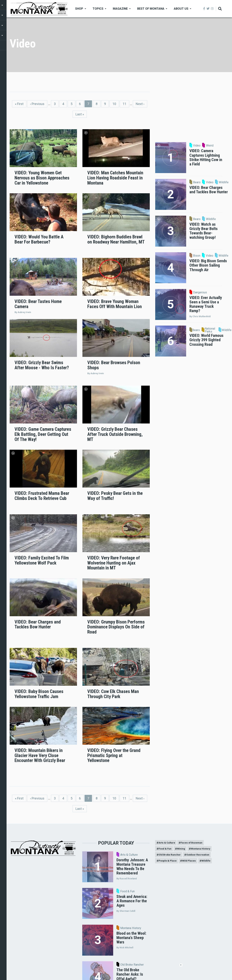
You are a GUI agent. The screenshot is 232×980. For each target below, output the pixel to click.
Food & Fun (127, 891)
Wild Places (190, 862)
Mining (183, 849)
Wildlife (224, 182)
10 (116, 104)
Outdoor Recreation (199, 856)
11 (126, 104)
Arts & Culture (129, 855)
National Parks (210, 330)
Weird (210, 146)
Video (197, 146)
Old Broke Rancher (170, 856)
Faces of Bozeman (193, 843)
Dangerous (200, 292)
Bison (197, 256)
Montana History (131, 928)
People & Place (168, 862)
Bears (197, 182)
